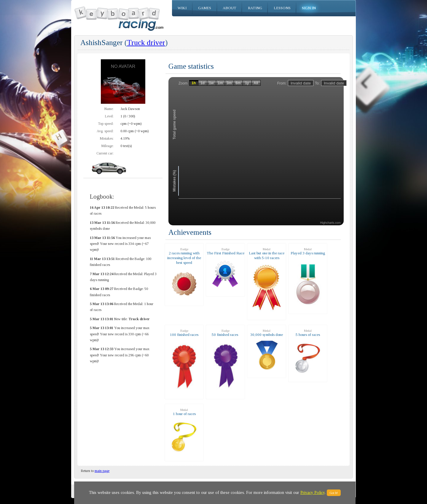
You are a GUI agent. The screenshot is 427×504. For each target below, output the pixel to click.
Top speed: (106, 124)
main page (102, 471)
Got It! (334, 493)
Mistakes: (107, 138)
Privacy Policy (313, 493)
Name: (109, 109)
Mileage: (107, 146)
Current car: (105, 153)
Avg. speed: (105, 131)
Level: (109, 116)
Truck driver (146, 43)
